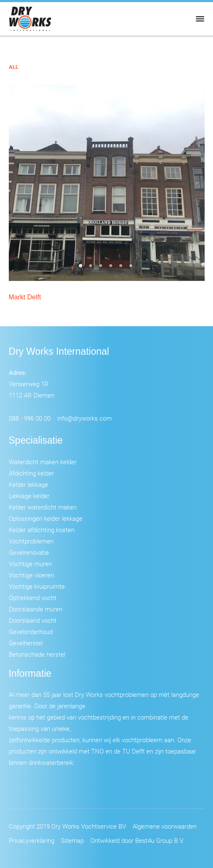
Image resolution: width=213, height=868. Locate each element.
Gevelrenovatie (29, 552)
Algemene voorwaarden (165, 826)
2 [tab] (92, 268)
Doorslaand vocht (33, 620)
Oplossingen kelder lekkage (46, 518)
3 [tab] (102, 268)
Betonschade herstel (37, 654)
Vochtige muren (30, 564)
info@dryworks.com (85, 418)
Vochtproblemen (31, 541)
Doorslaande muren (36, 609)
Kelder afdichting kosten (42, 530)
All (14, 67)
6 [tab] (132, 268)
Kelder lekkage (28, 484)
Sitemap (72, 840)
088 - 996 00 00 (30, 418)
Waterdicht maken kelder (43, 462)
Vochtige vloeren (31, 575)
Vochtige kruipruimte (37, 586)
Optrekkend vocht (33, 598)
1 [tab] (82, 268)
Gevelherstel (26, 643)
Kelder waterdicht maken (43, 507)
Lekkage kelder (29, 496)
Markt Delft (25, 297)
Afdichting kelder (31, 473)
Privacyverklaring (32, 840)
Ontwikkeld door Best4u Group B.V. (137, 840)
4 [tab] (112, 268)
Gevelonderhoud (31, 632)
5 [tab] (122, 268)
